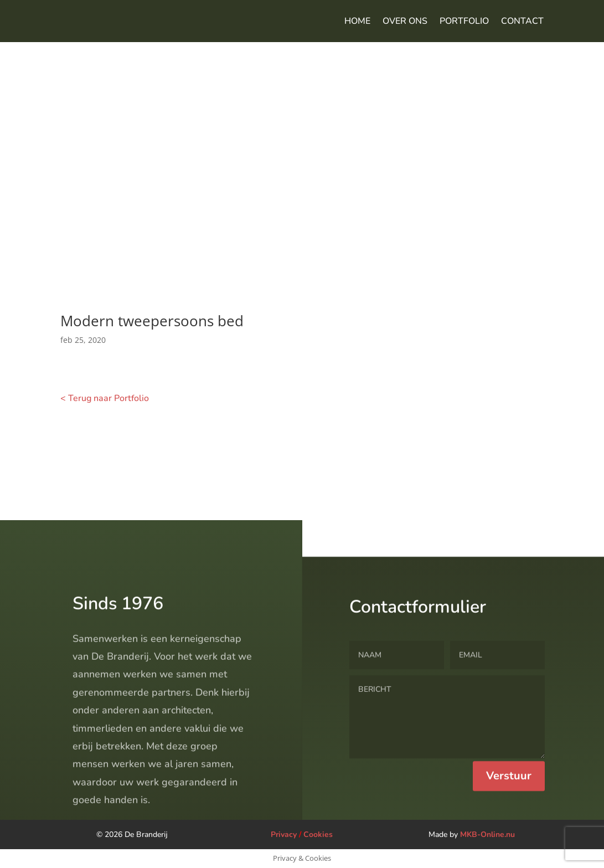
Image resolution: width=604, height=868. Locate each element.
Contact (522, 21)
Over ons (405, 21)
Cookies (318, 834)
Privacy (284, 834)
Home (357, 21)
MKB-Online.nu (487, 834)
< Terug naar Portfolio (105, 398)
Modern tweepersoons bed (152, 321)
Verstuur (509, 815)
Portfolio (464, 21)
